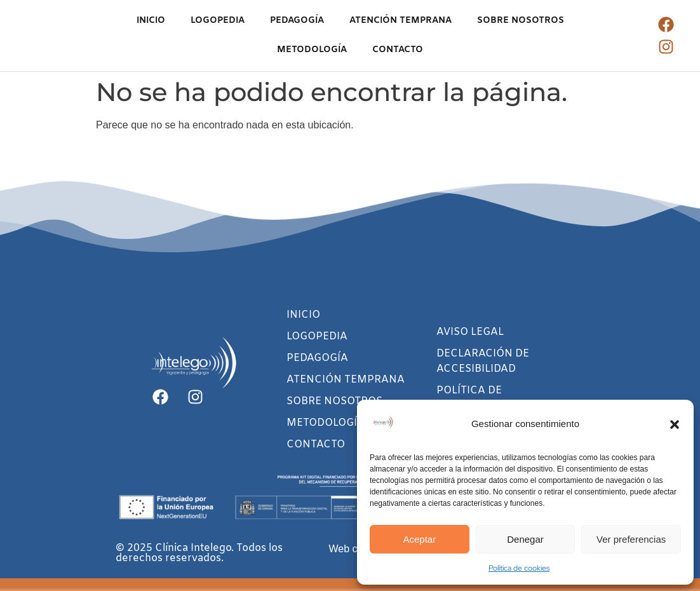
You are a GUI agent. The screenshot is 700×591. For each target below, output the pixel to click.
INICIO (151, 21)
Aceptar (419, 539)
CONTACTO (398, 50)
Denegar (525, 539)
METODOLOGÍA (312, 50)
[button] (675, 425)
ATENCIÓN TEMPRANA (400, 21)
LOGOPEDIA (218, 21)
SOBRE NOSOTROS (521, 21)
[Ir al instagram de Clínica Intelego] (666, 47)
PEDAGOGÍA (297, 21)
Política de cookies (519, 568)
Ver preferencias (631, 539)
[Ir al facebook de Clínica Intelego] (666, 24)
